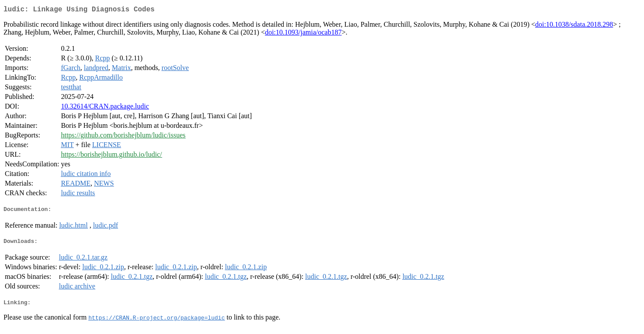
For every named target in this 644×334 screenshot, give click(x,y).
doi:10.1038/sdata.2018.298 (574, 26)
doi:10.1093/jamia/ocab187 (303, 34)
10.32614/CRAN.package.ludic (105, 108)
